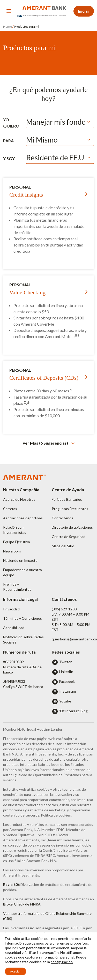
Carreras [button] (10, 509)
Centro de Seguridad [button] (69, 537)
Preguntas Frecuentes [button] (70, 509)
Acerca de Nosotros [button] (19, 499)
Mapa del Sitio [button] (63, 546)
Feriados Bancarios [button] (67, 499)
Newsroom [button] (12, 551)
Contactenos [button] (62, 518)
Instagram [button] (68, 691)
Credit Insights (26, 195)
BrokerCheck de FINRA (22, 904)
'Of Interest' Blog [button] (73, 711)
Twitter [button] (65, 662)
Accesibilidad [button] (14, 628)
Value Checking (27, 292)
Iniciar (84, 11)
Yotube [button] (65, 701)
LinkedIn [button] (66, 672)
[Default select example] (60, 122)
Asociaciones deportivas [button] (23, 518)
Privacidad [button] (11, 609)
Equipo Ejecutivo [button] (17, 542)
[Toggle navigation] (9, 11)
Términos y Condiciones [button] (23, 618)
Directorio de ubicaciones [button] (72, 527)
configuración (62, 962)
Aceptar (16, 971)
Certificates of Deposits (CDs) (44, 378)
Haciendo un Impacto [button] (20, 560)
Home (8, 27)
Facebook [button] (67, 681)
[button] (48, 443)
